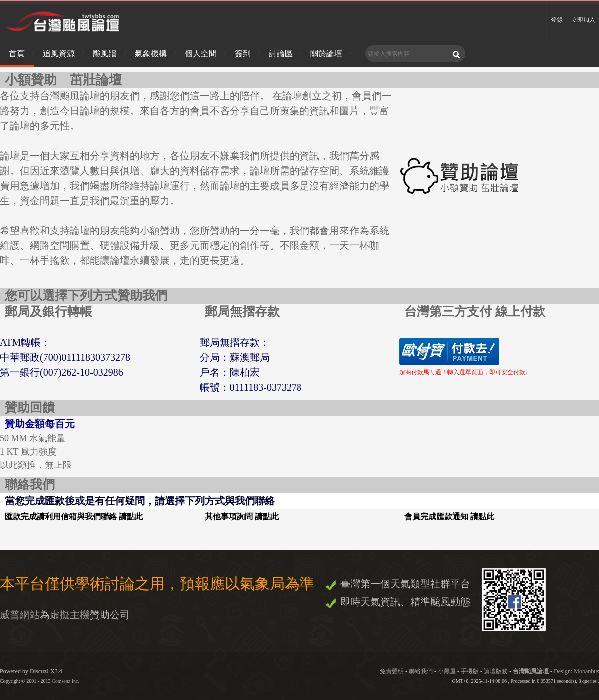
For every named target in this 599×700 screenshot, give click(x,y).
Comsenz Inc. (66, 681)
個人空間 (201, 54)
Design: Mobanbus (576, 671)
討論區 (281, 54)
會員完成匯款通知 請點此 (449, 517)
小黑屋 (447, 671)
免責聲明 (392, 671)
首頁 (17, 54)
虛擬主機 (70, 615)
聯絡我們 (421, 671)
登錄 (557, 20)
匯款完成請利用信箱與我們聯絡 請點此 (74, 517)
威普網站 (20, 615)
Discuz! (39, 671)
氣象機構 (151, 54)
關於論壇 (326, 54)
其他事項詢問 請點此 (242, 517)
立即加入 (583, 20)
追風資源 (59, 54)
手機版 (470, 671)
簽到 (243, 54)
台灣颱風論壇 (531, 671)
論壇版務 (496, 671)
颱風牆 (105, 54)
